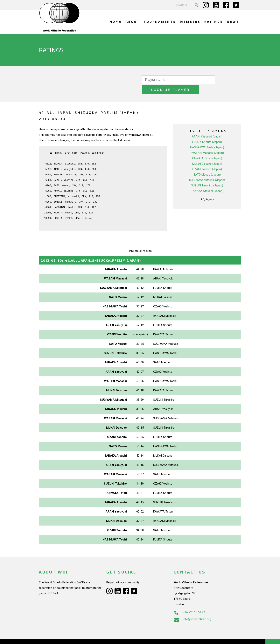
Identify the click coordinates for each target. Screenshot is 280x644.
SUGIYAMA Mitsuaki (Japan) (207, 170)
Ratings (214, 21)
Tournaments (160, 21)
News (233, 21)
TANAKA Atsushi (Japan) (207, 181)
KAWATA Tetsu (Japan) (207, 149)
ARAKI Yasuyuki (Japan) (207, 127)
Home (116, 21)
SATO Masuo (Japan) (207, 165)
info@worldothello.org (192, 609)
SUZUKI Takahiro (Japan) (207, 176)
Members (190, 21)
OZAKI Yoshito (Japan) (207, 159)
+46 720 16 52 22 (189, 603)
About (133, 21)
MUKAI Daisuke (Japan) (207, 154)
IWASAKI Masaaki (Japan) (207, 143)
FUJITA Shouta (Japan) (207, 132)
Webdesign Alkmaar (56, 637)
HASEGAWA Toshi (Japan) (207, 138)
